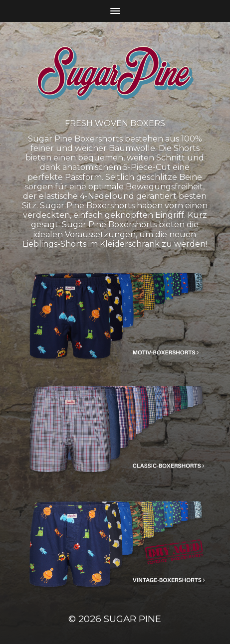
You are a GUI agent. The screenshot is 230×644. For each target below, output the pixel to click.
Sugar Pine (132, 619)
